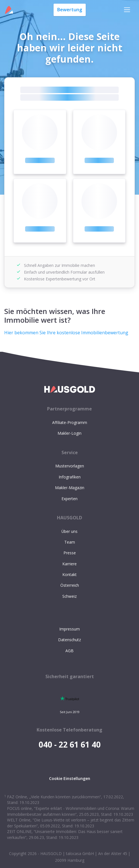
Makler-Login (69, 433)
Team (70, 542)
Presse (70, 553)
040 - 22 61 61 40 (70, 744)
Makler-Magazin (70, 488)
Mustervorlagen (70, 466)
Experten (69, 499)
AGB (69, 651)
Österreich (70, 585)
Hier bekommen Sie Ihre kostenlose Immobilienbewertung (66, 333)
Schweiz (69, 596)
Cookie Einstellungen (70, 778)
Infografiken (70, 477)
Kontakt (69, 574)
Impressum (69, 629)
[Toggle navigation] (127, 10)
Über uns (69, 531)
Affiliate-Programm (70, 422)
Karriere (69, 564)
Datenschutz (69, 640)
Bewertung (70, 10)
